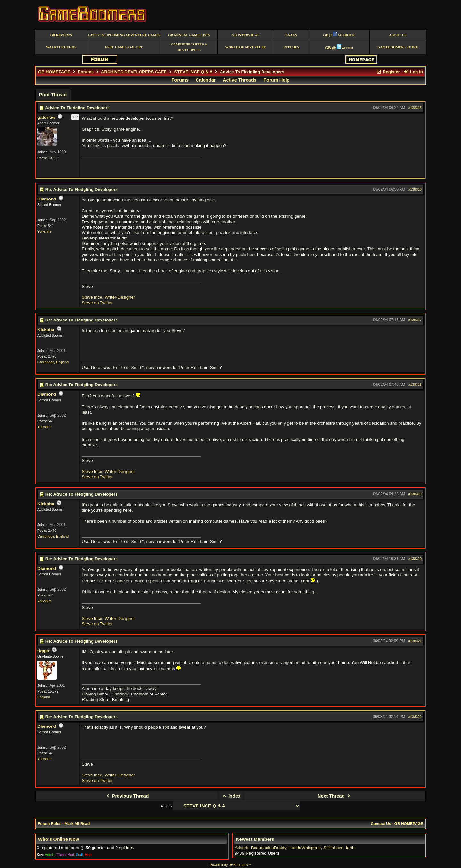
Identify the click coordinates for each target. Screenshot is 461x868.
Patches (291, 47)
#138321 (415, 641)
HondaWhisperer (305, 848)
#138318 (415, 385)
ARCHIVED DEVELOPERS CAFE (134, 72)
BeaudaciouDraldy (269, 848)
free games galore (124, 47)
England (44, 697)
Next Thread (335, 796)
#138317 (415, 320)
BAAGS (291, 35)
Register (388, 72)
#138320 (415, 559)
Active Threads (240, 80)
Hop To (166, 806)
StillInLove (333, 848)
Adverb (242, 848)
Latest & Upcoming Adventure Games (124, 35)
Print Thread (53, 95)
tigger (44, 651)
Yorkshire (44, 231)
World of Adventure (246, 47)
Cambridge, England (53, 362)
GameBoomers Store (398, 47)
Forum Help (276, 80)
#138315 (415, 108)
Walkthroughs (61, 47)
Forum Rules (49, 824)
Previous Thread (127, 796)
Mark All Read (77, 824)
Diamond (47, 199)
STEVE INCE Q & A (193, 72)
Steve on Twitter (97, 303)
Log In (413, 72)
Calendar (206, 80)
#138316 (415, 189)
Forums (86, 72)
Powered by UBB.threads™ (230, 865)
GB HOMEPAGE (54, 72)
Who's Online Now (59, 839)
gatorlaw (46, 117)
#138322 (415, 717)
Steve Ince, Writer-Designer (108, 297)
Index (231, 796)
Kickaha (46, 330)
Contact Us (381, 824)
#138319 (415, 494)
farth (350, 848)
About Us (398, 35)
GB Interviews (246, 35)
